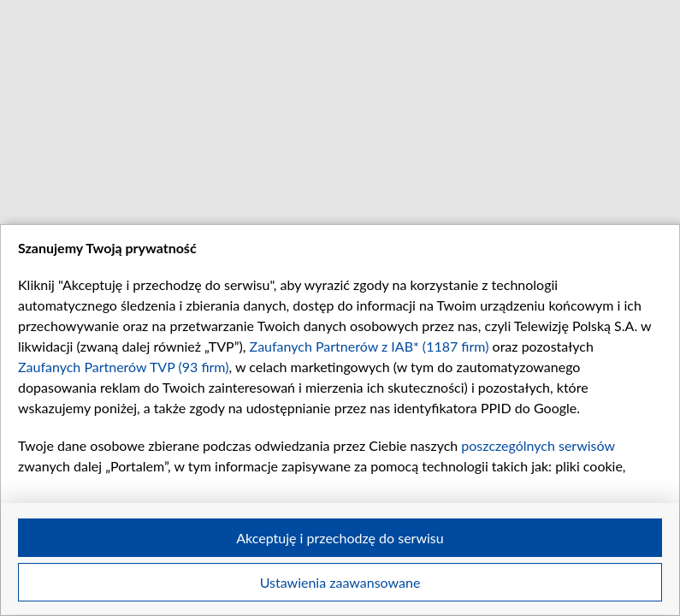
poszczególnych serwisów (538, 445)
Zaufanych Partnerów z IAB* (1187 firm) (370, 346)
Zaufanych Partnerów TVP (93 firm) (124, 367)
